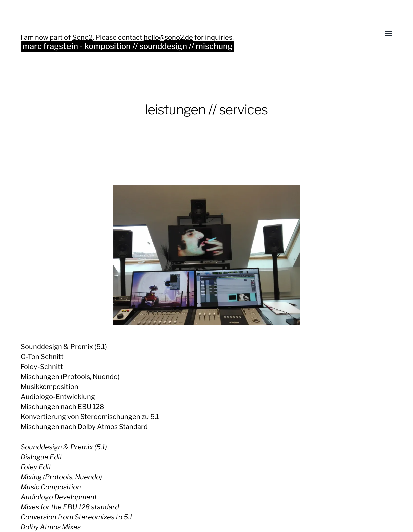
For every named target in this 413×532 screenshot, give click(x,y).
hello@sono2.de (168, 37)
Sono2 (82, 37)
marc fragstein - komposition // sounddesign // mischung (127, 46)
